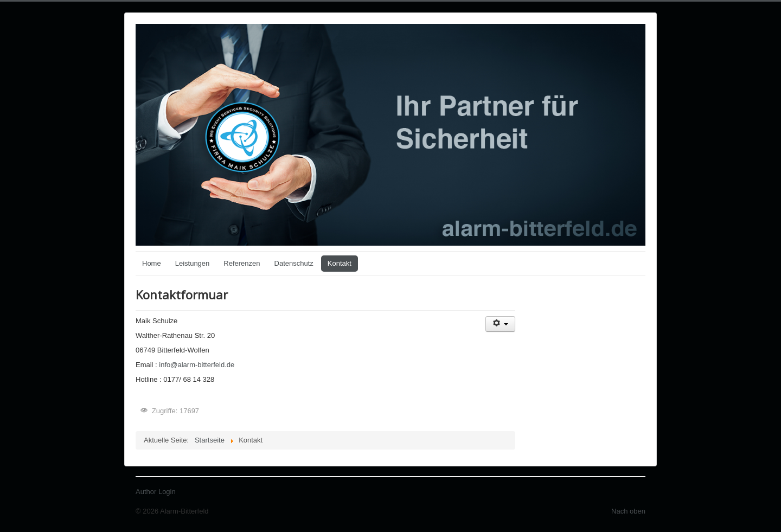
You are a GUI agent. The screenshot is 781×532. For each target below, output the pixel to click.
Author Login (156, 492)
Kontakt (340, 263)
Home (152, 263)
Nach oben (628, 511)
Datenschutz (294, 263)
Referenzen (242, 263)
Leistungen (193, 263)
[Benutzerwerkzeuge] (500, 324)
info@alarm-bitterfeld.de (197, 365)
